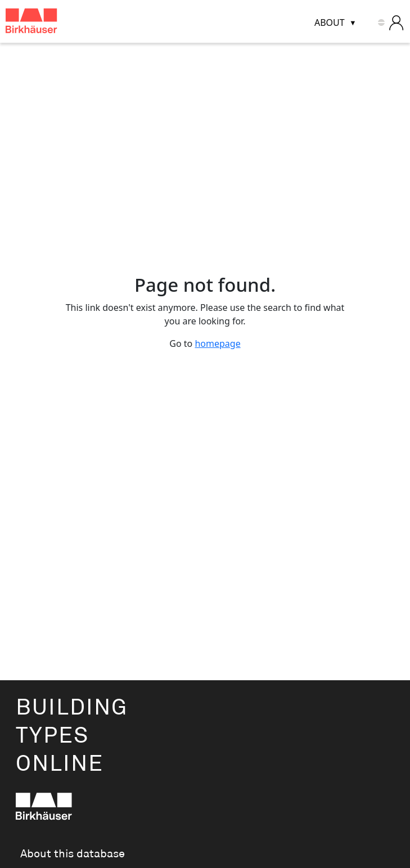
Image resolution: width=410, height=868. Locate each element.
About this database (73, 854)
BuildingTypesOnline (72, 736)
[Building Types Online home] (46, 23)
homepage (217, 343)
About (330, 22)
